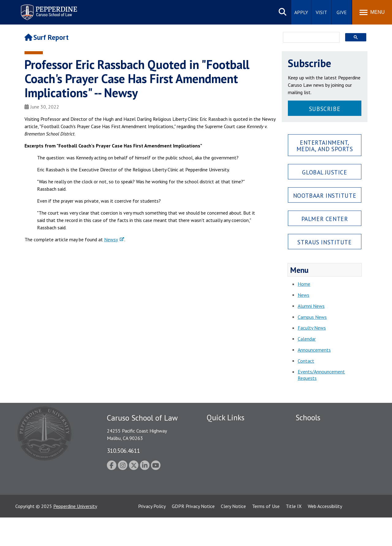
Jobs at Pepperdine (226, 461)
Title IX (294, 535)
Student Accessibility (228, 440)
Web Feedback (221, 510)
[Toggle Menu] (372, 12)
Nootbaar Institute (325, 195)
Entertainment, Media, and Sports (325, 146)
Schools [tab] (308, 418)
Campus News (312, 317)
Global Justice (324, 172)
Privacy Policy (152, 535)
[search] (309, 38)
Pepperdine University (75, 535)
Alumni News (311, 306)
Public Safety (220, 429)
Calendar (307, 339)
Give (342, 12)
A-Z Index (217, 499)
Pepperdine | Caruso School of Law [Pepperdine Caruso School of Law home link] (48, 8)
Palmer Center (325, 219)
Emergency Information (231, 450)
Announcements (314, 350)
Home (304, 284)
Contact (306, 361)
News (303, 295)
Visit (321, 12)
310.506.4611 (123, 451)
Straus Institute (324, 242)
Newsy (111, 239)
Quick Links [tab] (226, 418)
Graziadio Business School (322, 450)
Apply (301, 12)
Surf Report (47, 37)
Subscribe (325, 109)
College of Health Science (322, 489)
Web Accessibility (325, 535)
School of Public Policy (319, 478)
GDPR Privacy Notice (193, 535)
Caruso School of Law (318, 440)
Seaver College (311, 429)
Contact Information (228, 472)
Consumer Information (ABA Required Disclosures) (235, 486)
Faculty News (312, 328)
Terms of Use (266, 535)
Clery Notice (233, 535)
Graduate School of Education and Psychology (331, 464)
